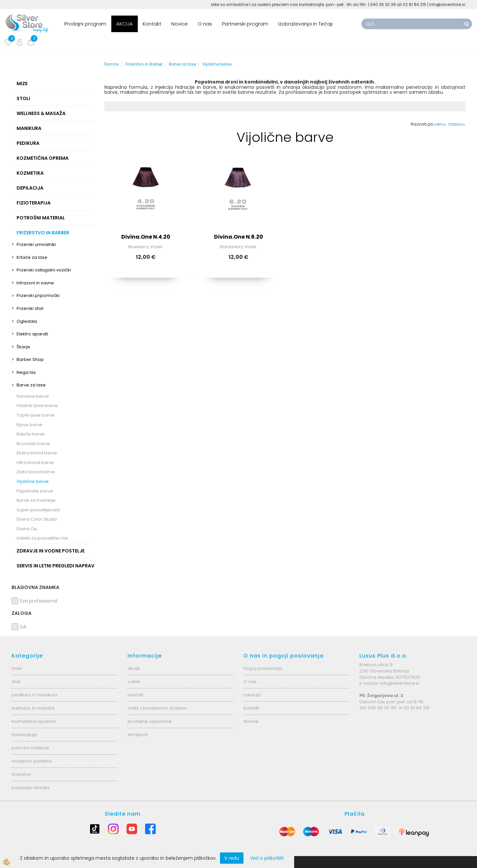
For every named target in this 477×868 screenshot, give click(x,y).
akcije (134, 668)
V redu (232, 858)
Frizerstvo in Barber (144, 64)
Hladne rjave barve (37, 405)
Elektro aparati (32, 334)
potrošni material (30, 748)
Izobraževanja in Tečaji (305, 24)
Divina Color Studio (37, 519)
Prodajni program (85, 24)
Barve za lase (31, 385)
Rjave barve (29, 425)
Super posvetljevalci (38, 510)
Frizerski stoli (30, 308)
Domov (112, 64)
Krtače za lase (32, 257)
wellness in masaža (33, 708)
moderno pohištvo (32, 761)
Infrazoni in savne (35, 283)
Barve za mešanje (36, 500)
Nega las (26, 372)
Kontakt (152, 24)
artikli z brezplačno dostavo (157, 708)
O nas (205, 24)
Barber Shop (30, 359)
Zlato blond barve (36, 472)
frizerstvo (21, 774)
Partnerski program (245, 24)
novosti (135, 695)
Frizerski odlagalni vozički (44, 270)
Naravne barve (33, 396)
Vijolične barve (33, 481)
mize (17, 668)
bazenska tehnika (30, 788)
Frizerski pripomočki (38, 295)
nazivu (457, 124)
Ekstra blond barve (37, 453)
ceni (440, 124)
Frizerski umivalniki (36, 244)
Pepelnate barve (35, 491)
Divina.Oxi (27, 529)
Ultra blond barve (35, 463)
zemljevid (138, 735)
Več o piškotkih (267, 858)
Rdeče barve (31, 434)
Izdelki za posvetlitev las (42, 538)
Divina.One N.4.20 (146, 237)
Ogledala (27, 321)
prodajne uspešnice (150, 721)
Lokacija (252, 695)
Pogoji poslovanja (263, 668)
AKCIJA (125, 24)
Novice (180, 24)
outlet (134, 682)
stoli (16, 682)
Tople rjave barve (36, 415)
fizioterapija (24, 735)
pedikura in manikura (34, 695)
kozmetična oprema (34, 721)
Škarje (23, 347)
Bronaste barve (33, 444)
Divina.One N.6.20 (238, 237)
